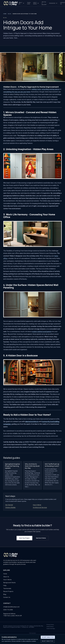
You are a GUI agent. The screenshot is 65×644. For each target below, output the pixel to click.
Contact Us (7, 597)
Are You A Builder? (44, 3)
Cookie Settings (51, 629)
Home (5, 14)
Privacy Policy (50, 625)
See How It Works (41, 538)
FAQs (5, 586)
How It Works (36, 3)
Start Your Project (24, 538)
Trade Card (29, 3)
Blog (9, 14)
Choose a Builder (10, 508)
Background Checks (9, 583)
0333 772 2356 (8, 610)
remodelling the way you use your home (17, 92)
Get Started (9, 505)
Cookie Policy (50, 627)
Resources (53, 3)
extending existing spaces (51, 89)
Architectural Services (40, 508)
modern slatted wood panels (42, 332)
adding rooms (36, 89)
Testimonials (7, 588)
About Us (22, 3)
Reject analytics (48, 641)
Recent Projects (8, 591)
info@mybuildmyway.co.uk (11, 607)
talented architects (32, 422)
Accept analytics (48, 637)
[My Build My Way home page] (11, 3)
